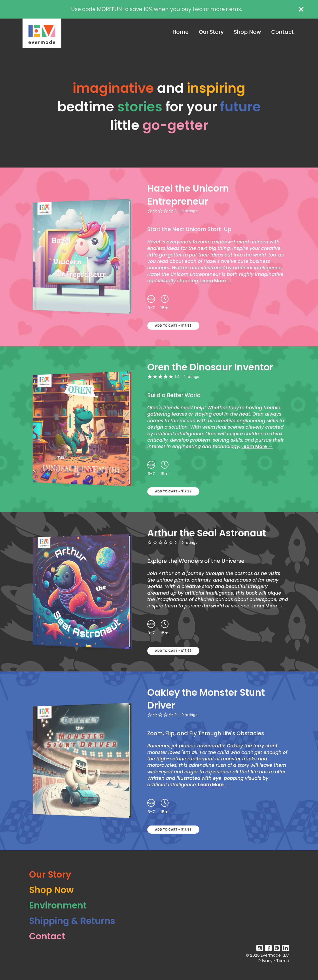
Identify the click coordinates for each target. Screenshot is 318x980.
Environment (58, 905)
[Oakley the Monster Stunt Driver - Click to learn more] (159, 761)
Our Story (211, 32)
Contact (282, 32)
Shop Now (247, 32)
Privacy (265, 961)
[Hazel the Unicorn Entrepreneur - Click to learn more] (159, 257)
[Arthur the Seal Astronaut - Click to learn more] (159, 592)
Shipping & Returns (72, 921)
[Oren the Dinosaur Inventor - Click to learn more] (159, 429)
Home (181, 32)
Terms (283, 961)
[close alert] (301, 9)
